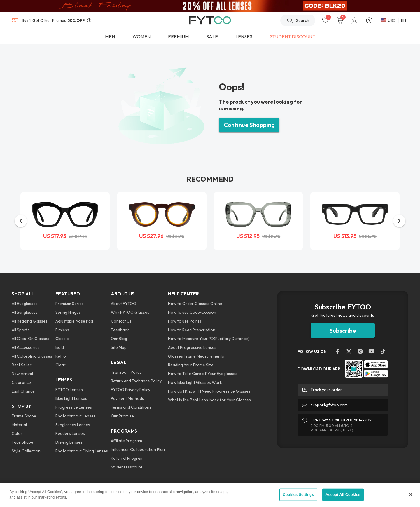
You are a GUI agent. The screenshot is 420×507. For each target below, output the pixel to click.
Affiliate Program (126, 441)
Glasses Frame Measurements (196, 356)
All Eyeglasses (25, 304)
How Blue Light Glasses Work (195, 382)
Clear (61, 365)
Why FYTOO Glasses (130, 312)
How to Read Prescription (192, 330)
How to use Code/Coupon (192, 312)
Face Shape (22, 442)
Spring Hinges (68, 312)
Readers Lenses (70, 433)
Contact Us (121, 321)
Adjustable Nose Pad (74, 321)
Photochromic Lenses (76, 416)
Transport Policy (126, 372)
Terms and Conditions (131, 407)
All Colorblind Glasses (32, 356)
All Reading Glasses (30, 321)
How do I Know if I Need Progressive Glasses (209, 391)
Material (19, 425)
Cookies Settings (298, 495)
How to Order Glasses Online (195, 304)
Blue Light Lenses (71, 398)
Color (17, 433)
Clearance (21, 382)
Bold (60, 347)
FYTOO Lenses (69, 390)
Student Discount (127, 467)
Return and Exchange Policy (136, 381)
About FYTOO (124, 304)
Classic (62, 339)
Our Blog (119, 339)
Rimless (62, 330)
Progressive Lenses (74, 407)
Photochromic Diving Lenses (82, 451)
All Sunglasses (25, 312)
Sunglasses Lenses (73, 425)
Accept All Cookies (343, 495)
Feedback (120, 330)
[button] (21, 221)
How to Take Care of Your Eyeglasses (203, 374)
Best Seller (22, 365)
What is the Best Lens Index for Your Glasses (209, 400)
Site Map (119, 347)
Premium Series (70, 304)
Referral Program (127, 458)
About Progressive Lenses (192, 347)
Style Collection (26, 451)
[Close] (411, 494)
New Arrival (22, 374)
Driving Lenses (69, 442)
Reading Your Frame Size (191, 365)
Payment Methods (127, 398)
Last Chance (23, 391)
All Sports (21, 330)
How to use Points (185, 321)
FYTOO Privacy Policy (131, 390)
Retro (61, 356)
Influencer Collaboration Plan (138, 449)
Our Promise (122, 416)
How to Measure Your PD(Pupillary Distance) (209, 339)
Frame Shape (24, 416)
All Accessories (26, 347)
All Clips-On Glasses (30, 339)
